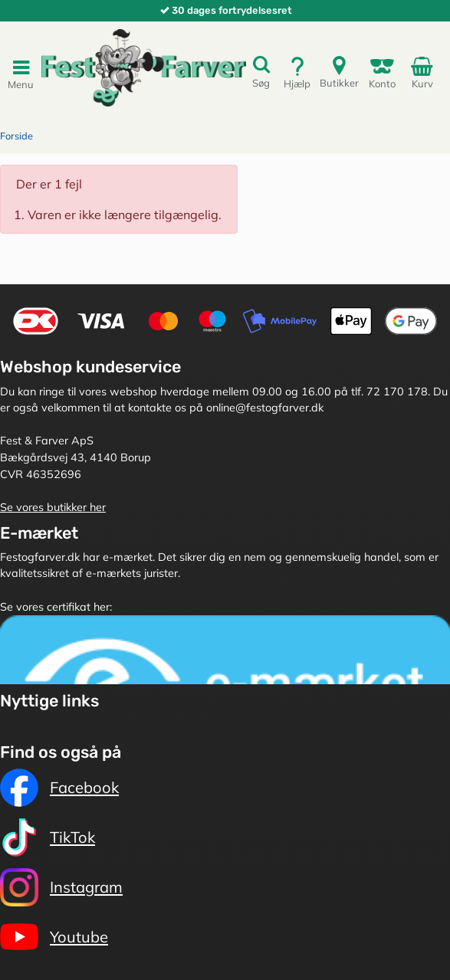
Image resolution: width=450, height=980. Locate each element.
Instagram (61, 887)
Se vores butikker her (53, 507)
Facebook (59, 788)
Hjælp (297, 72)
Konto (382, 72)
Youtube (54, 937)
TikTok (48, 837)
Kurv (425, 72)
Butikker (339, 72)
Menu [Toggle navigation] (21, 74)
